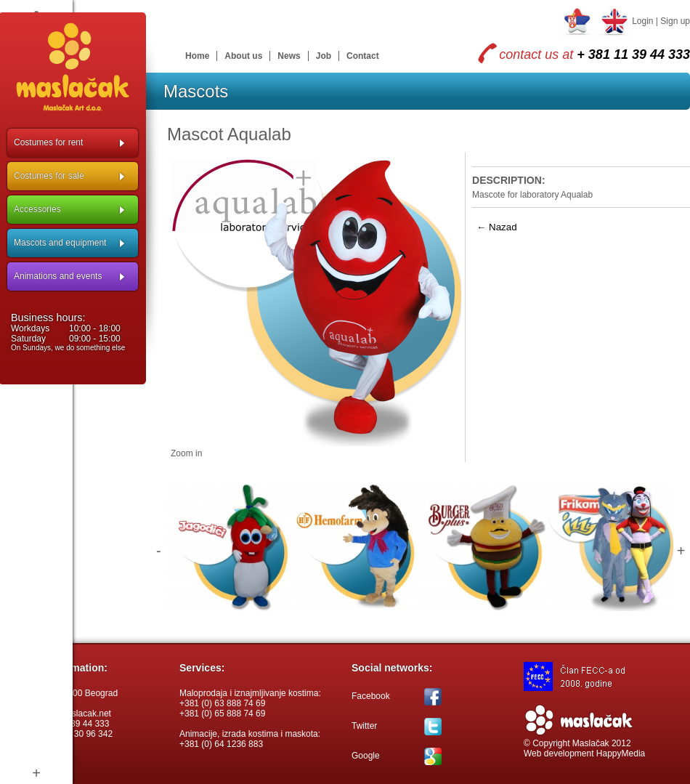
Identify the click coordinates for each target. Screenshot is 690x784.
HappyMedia (621, 753)
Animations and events (58, 276)
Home (197, 56)
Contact (363, 56)
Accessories (37, 209)
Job (324, 56)
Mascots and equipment (60, 243)
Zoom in (186, 453)
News (289, 56)
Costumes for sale (49, 176)
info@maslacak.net (74, 714)
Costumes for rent (48, 142)
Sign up (675, 21)
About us (243, 56)
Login (642, 21)
